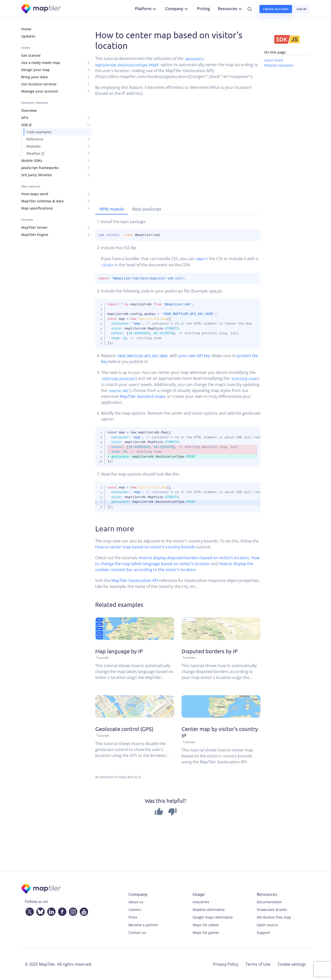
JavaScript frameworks (40, 168)
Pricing (203, 9)
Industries (201, 901)
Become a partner (143, 924)
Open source (267, 924)
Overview (29, 110)
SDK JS (27, 125)
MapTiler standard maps (142, 396)
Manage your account (40, 91)
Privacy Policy (226, 963)
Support (263, 932)
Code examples (39, 132)
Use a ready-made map (41, 63)
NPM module (112, 209)
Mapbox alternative (209, 909)
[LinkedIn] (50, 910)
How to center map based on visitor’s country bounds (145, 546)
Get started (31, 55)
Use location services (39, 84)
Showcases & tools (272, 909)
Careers (135, 909)
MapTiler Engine (35, 235)
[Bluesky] (39, 910)
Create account (276, 9)
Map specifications (37, 208)
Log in (302, 9)
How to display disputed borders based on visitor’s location (194, 557)
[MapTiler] (42, 9)
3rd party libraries (37, 175)
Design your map (36, 70)
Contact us (137, 932)
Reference (35, 139)
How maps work (35, 194)
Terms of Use (258, 963)
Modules (34, 146)
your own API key (194, 355)
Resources (230, 9)
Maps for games (206, 932)
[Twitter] (29, 910)
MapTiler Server (34, 227)
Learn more (274, 60)
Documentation (269, 901)
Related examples (279, 65)
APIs (25, 118)
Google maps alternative (213, 916)
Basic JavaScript (147, 209)
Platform (146, 9)
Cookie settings (292, 963)
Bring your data (34, 77)
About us (136, 901)
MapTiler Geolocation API (135, 580)
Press (133, 916)
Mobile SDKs (32, 161)
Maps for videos (206, 924)
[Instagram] (72, 910)
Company (177, 9)
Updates (28, 36)
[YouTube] (83, 910)
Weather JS (35, 153)
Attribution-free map (274, 916)
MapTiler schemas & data (42, 201)
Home (26, 29)
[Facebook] (61, 910)
